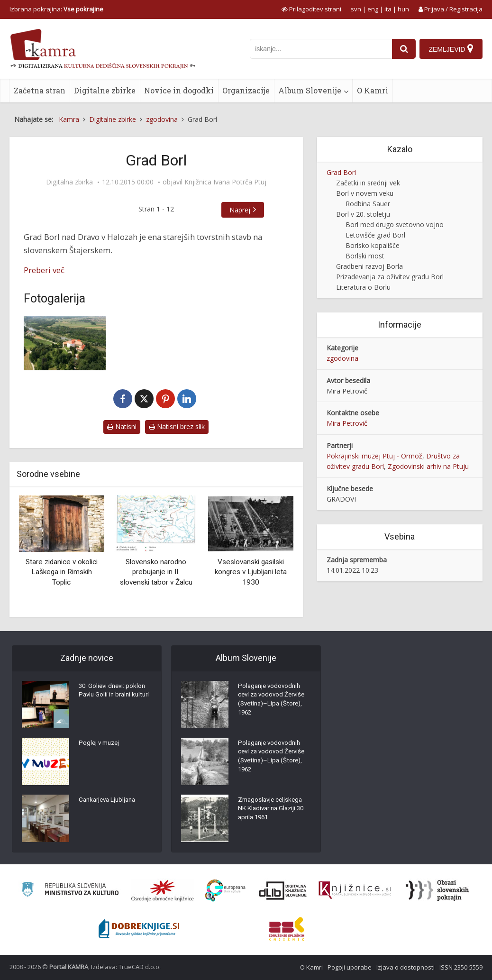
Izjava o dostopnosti (405, 967)
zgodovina (342, 358)
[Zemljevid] (451, 49)
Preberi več (44, 270)
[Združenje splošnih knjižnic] (287, 929)
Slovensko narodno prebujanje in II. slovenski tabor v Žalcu (156, 572)
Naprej (248, 210)
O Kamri (373, 90)
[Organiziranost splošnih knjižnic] (163, 890)
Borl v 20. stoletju (363, 214)
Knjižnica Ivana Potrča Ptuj (225, 182)
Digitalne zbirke (105, 90)
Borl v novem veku (365, 193)
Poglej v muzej (100, 745)
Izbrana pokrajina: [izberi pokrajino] (56, 9)
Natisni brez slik (177, 426)
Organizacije (246, 90)
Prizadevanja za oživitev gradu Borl (390, 277)
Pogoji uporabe (350, 967)
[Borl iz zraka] (65, 343)
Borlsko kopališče (373, 245)
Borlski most (365, 256)
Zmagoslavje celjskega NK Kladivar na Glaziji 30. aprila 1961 (274, 811)
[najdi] (402, 49)
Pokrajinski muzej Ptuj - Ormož (374, 456)
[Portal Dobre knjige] (139, 929)
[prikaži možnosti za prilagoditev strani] (311, 9)
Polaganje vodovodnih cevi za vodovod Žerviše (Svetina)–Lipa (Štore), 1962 (273, 702)
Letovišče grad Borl (375, 235)
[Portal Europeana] (225, 891)
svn (356, 9)
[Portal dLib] (283, 890)
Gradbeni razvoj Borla (369, 266)
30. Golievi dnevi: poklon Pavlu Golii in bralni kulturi (114, 697)
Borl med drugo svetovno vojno (395, 224)
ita (388, 9)
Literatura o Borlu (363, 287)
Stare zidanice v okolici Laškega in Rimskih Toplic (62, 572)
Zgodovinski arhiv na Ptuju (428, 466)
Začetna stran (40, 90)
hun (403, 9)
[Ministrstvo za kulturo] (70, 891)
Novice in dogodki (179, 90)
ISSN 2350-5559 (461, 967)
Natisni (122, 426)
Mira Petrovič (347, 423)
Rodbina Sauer (368, 204)
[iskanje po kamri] (319, 49)
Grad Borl (341, 172)
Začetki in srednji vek (368, 183)
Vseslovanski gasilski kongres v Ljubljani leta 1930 (251, 572)
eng (373, 9)
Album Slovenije (310, 90)
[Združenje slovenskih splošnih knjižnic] (355, 890)
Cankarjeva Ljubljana (109, 802)
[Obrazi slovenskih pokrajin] (437, 890)
